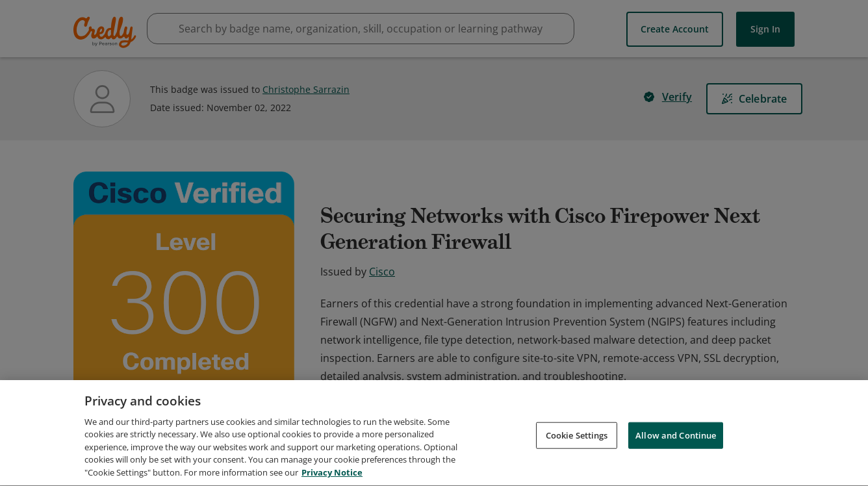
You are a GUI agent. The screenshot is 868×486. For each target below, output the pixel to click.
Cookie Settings (577, 448)
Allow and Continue (676, 448)
